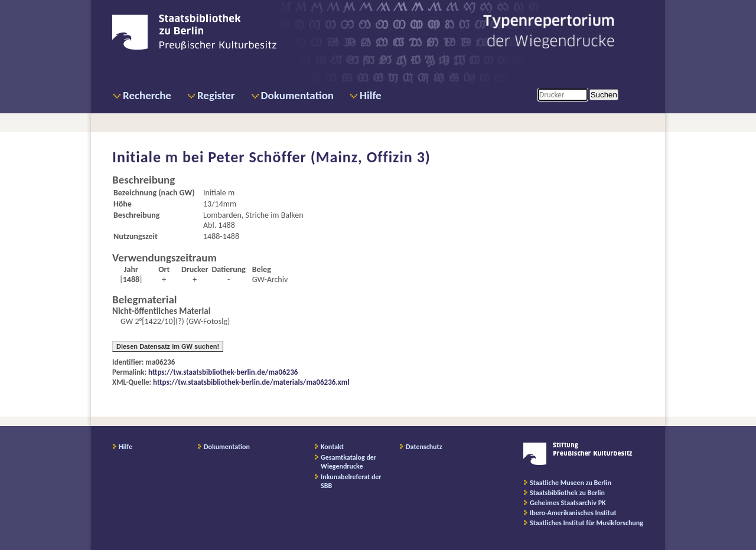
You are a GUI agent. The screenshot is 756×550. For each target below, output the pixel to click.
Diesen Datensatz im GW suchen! (168, 346)
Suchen (604, 95)
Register (216, 95)
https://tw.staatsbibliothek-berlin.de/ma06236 (223, 372)
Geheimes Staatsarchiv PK (568, 503)
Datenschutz (424, 447)
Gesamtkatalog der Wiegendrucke (348, 462)
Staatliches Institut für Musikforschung (586, 523)
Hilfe (371, 95)
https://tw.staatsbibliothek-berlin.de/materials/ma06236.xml (251, 382)
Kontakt (332, 447)
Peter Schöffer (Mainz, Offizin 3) (319, 157)
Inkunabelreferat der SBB (351, 481)
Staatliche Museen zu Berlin (571, 483)
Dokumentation (297, 95)
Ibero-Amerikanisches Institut (573, 513)
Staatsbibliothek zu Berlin (567, 493)
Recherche (147, 95)
